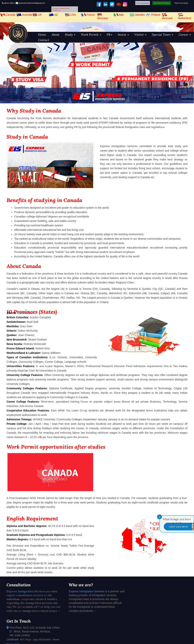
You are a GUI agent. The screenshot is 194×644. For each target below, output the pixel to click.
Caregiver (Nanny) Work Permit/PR (61, 9)
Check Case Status (181, 3)
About (56, 35)
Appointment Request (162, 3)
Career (185, 35)
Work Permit (91, 35)
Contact (44, 40)
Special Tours (163, 35)
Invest (123, 35)
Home (42, 35)
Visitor (140, 35)
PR (110, 35)
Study (70, 35)
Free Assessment (143, 3)
